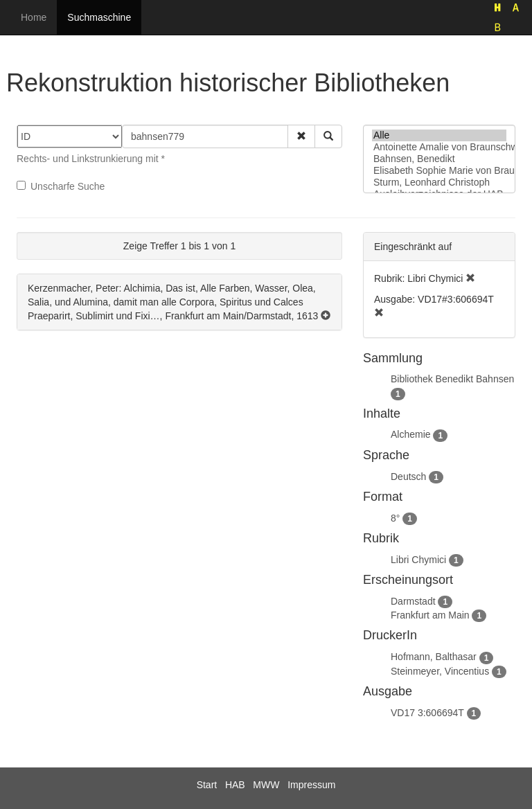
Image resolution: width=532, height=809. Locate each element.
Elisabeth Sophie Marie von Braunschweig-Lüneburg (439, 171)
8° (395, 518)
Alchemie (411, 434)
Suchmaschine (99, 17)
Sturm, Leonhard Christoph (439, 183)
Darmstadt (413, 601)
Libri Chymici (418, 560)
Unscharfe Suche (61, 186)
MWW (266, 785)
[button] (301, 136)
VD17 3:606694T (427, 713)
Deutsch (408, 477)
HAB (235, 785)
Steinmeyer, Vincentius (440, 671)
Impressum (311, 785)
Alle (439, 135)
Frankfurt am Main (430, 615)
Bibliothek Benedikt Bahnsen (452, 379)
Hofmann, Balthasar (434, 657)
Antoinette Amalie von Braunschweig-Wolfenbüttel (439, 147)
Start (207, 785)
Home (34, 17)
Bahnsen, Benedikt (439, 159)
